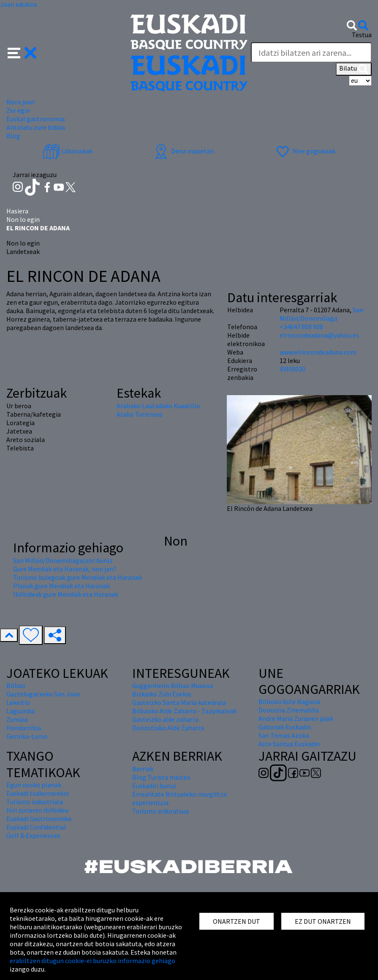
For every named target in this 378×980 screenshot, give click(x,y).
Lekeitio (18, 702)
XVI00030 (292, 369)
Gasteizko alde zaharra (165, 719)
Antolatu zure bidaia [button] (36, 127)
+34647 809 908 (301, 327)
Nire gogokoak (305, 151)
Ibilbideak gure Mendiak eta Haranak (66, 594)
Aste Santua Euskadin (289, 744)
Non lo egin (23, 219)
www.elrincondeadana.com (318, 352)
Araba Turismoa (139, 414)
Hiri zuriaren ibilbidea (37, 810)
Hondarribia (24, 728)
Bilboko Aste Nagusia (289, 702)
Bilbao (16, 685)
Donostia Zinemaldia (289, 710)
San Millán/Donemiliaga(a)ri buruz (63, 560)
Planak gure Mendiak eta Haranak (61, 586)
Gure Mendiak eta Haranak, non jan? (65, 569)
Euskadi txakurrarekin (38, 793)
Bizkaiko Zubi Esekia (162, 694)
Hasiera (17, 211)
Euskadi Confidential (36, 827)
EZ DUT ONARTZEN (323, 921)
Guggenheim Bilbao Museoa (173, 685)
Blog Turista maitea (161, 777)
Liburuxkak (68, 151)
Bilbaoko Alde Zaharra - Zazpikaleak (184, 711)
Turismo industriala (35, 802)
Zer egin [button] (18, 110)
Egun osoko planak (34, 785)
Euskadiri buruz (154, 786)
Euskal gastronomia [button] (35, 119)
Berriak (143, 769)
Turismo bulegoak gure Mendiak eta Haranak (78, 577)
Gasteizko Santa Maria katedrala (179, 702)
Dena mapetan (183, 151)
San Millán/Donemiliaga (321, 314)
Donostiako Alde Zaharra (168, 728)
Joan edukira (18, 4)
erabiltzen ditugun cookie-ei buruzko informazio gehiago (92, 961)
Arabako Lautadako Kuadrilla (158, 406)
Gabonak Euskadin (285, 727)
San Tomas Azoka (284, 735)
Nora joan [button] (20, 102)
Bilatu (354, 69)
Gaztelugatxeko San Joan (43, 694)
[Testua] (311, 52)
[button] (22, 52)
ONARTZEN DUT (237, 921)
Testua (362, 35)
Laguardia (20, 711)
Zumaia (17, 719)
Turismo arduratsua (160, 811)
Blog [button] (13, 136)
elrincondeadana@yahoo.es (319, 335)
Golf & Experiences (33, 835)
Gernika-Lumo (27, 736)
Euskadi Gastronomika (39, 819)
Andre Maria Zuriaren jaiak (296, 718)
